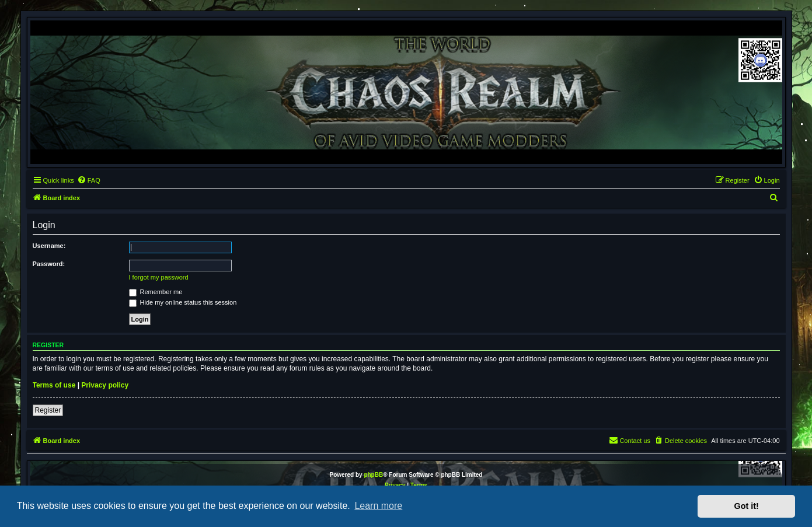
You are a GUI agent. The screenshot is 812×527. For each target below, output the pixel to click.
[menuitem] (89, 180)
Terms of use (54, 385)
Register (48, 410)
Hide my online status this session (183, 302)
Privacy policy (105, 385)
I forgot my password (159, 277)
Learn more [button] (378, 506)
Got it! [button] (747, 506)
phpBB (373, 475)
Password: (49, 264)
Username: (49, 246)
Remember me (156, 292)
